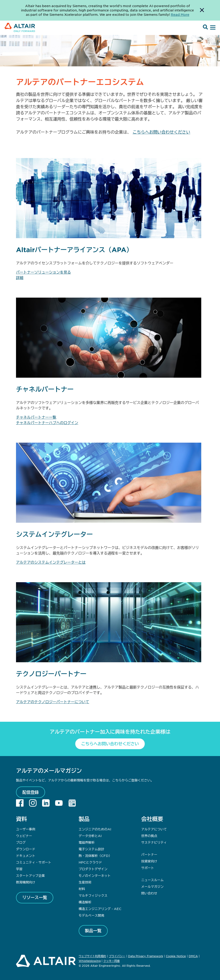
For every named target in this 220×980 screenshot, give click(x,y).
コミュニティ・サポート (34, 862)
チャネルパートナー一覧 (36, 417)
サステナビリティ (154, 842)
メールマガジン (152, 886)
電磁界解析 (87, 842)
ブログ (21, 842)
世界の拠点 (149, 836)
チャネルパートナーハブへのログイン (47, 423)
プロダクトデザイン (93, 869)
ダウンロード (26, 849)
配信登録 (31, 792)
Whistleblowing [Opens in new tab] (90, 961)
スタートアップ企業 (30, 875)
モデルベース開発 (91, 915)
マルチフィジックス (93, 895)
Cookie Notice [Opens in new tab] (176, 956)
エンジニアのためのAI (95, 829)
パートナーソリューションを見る (43, 272)
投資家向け (149, 861)
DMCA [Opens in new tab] (193, 956)
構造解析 (85, 902)
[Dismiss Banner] (202, 10)
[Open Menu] (212, 28)
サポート (148, 868)
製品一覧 (93, 931)
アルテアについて (154, 829)
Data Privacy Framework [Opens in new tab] (146, 956)
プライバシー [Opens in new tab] (117, 956)
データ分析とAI (90, 836)
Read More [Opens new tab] (180, 14)
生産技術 (85, 882)
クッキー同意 (112, 961)
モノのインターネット (95, 875)
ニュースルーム (152, 880)
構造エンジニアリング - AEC (100, 909)
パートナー (149, 854)
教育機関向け (26, 882)
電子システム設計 (91, 849)
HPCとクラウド (90, 862)
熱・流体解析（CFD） (95, 856)
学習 (19, 869)
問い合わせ (150, 893)
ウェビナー (24, 836)
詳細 (20, 277)
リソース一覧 (35, 897)
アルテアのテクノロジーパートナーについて (53, 702)
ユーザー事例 (26, 829)
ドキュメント (26, 856)
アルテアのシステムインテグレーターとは (51, 562)
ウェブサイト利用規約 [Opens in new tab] (92, 956)
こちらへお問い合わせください (161, 132)
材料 (82, 889)
